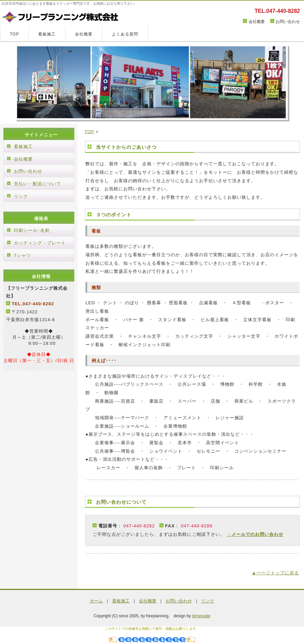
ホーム (96, 601)
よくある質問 (125, 34)
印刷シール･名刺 (32, 230)
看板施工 (47, 34)
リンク (21, 196)
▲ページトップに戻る (275, 573)
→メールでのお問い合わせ (255, 534)
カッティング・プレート (40, 243)
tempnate (201, 616)
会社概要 (257, 22)
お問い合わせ (288, 22)
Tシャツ (22, 255)
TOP (14, 34)
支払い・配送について (37, 184)
